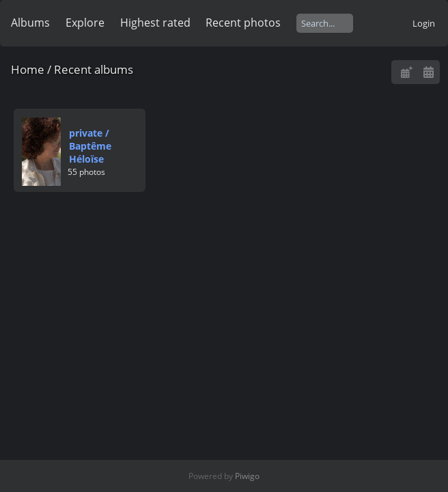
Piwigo (247, 476)
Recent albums (94, 69)
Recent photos (243, 23)
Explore (85, 23)
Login (424, 23)
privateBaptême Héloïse (90, 146)
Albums (30, 23)
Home (28, 69)
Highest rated (155, 23)
